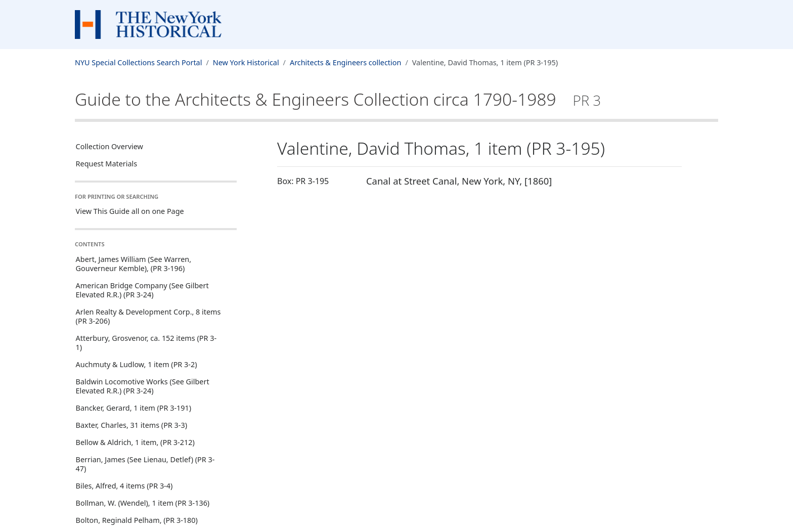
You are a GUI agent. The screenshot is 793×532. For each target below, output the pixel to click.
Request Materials (107, 164)
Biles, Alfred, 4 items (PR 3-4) (124, 486)
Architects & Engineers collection (345, 62)
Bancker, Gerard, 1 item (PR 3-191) (134, 408)
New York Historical (246, 62)
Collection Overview (109, 146)
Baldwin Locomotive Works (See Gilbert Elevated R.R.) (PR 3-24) (143, 386)
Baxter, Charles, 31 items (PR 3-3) (131, 425)
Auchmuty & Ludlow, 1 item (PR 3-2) (137, 364)
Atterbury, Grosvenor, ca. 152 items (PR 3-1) (146, 343)
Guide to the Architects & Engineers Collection (338, 99)
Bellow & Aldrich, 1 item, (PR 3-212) (135, 442)
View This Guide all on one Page (130, 211)
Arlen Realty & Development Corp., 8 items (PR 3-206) (148, 316)
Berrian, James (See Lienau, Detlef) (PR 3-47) (145, 464)
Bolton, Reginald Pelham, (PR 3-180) (137, 520)
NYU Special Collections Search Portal (138, 62)
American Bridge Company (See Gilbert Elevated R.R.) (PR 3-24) (142, 290)
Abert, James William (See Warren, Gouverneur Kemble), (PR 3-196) (134, 264)
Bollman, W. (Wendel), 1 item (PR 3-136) (143, 503)
